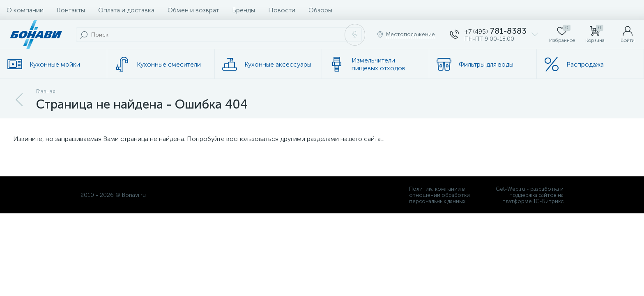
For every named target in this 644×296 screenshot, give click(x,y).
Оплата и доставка (126, 10)
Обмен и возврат (193, 10)
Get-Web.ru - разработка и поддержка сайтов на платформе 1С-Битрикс (530, 195)
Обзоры (320, 10)
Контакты (71, 10)
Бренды (244, 10)
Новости (282, 10)
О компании (25, 10)
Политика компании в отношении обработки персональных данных (439, 195)
